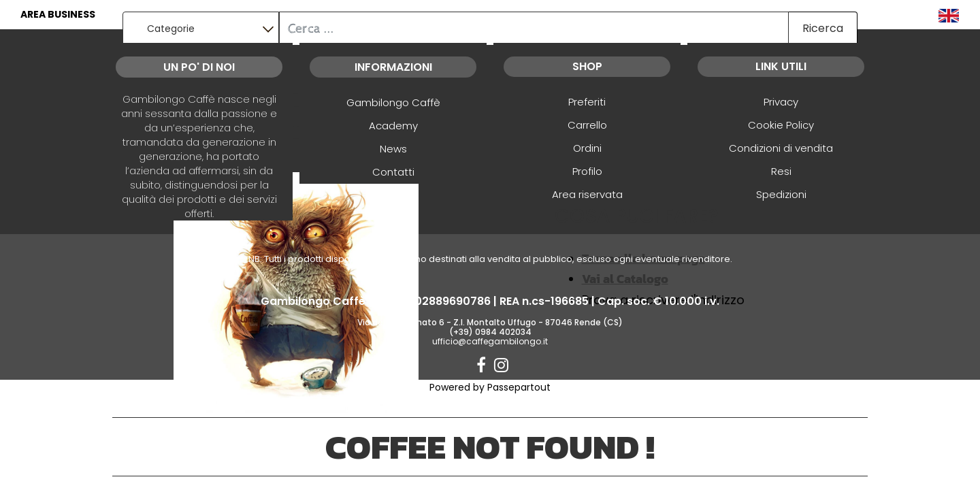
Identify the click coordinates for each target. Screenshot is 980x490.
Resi (781, 171)
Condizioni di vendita (781, 148)
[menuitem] (949, 15)
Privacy (781, 102)
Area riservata (587, 194)
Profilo (587, 171)
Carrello (587, 125)
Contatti (393, 172)
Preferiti (587, 102)
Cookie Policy (781, 125)
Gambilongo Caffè (393, 102)
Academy (393, 126)
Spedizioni (781, 194)
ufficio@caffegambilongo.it (490, 341)
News (393, 149)
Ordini (587, 148)
